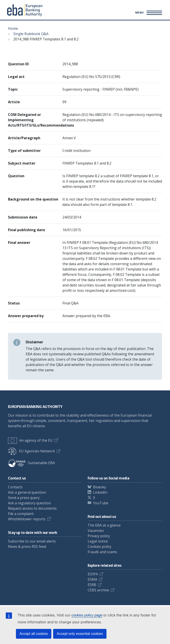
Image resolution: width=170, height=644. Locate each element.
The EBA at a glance (104, 525)
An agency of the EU (30, 440)
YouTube (101, 503)
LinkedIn (100, 492)
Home (13, 28)
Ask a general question (27, 492)
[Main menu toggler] (148, 13)
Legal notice (98, 541)
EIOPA (93, 574)
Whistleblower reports (27, 519)
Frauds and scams (102, 552)
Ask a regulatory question (29, 503)
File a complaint (21, 514)
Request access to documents (32, 508)
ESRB (92, 585)
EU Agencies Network (31, 451)
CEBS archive (98, 590)
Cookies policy (99, 547)
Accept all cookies (34, 634)
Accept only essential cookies (80, 634)
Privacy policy (99, 536)
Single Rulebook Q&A (31, 34)
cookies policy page (87, 615)
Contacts (15, 487)
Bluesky (99, 487)
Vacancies (96, 531)
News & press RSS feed (27, 547)
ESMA (92, 579)
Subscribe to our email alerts (32, 541)
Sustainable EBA (31, 463)
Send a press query (24, 498)
